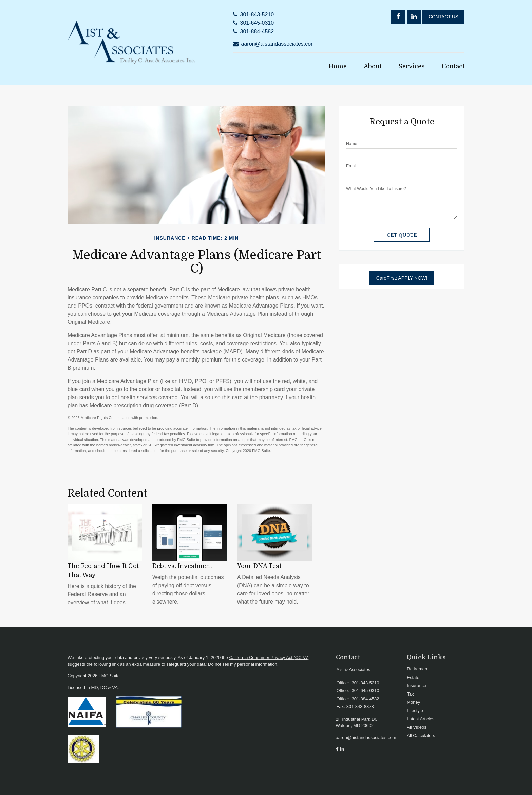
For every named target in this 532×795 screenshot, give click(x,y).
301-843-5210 (257, 14)
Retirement (418, 669)
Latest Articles (421, 719)
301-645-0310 (257, 23)
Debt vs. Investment (182, 566)
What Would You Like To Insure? (376, 189)
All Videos (417, 727)
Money (413, 702)
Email (351, 166)
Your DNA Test (259, 566)
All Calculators (421, 735)
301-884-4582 (257, 31)
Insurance (416, 686)
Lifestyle (415, 711)
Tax (410, 694)
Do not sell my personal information (243, 664)
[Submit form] (402, 235)
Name (352, 144)
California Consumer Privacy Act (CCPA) (269, 657)
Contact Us (443, 17)
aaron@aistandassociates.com (278, 44)
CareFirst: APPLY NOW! (402, 278)
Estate (413, 677)
